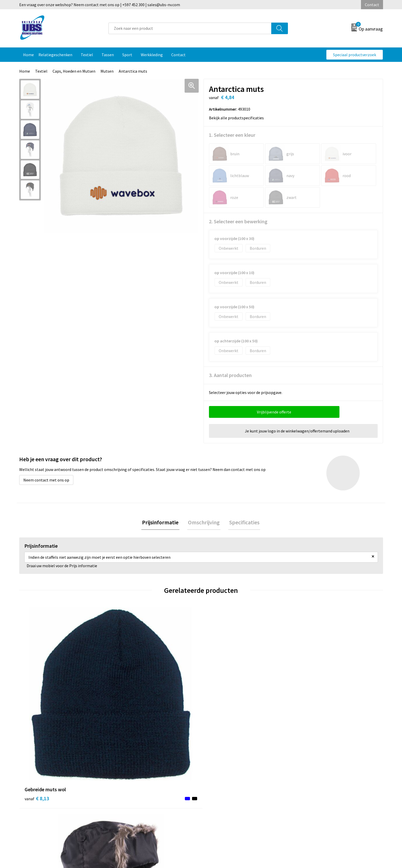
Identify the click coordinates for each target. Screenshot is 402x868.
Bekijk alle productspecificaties (238, 118)
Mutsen (107, 71)
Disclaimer (307, 777)
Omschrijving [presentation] (204, 523)
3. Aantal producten (230, 375)
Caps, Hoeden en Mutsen (74, 71)
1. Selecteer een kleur (232, 135)
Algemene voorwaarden (318, 754)
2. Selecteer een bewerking (238, 221)
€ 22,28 (311, 706)
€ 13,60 (220, 706)
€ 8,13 (37, 706)
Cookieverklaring (313, 762)
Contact (372, 5)
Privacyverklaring (313, 770)
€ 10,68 (129, 706)
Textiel (41, 71)
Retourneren (219, 762)
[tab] (162, 523)
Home (25, 71)
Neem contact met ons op (46, 480)
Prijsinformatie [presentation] (162, 523)
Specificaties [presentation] (243, 523)
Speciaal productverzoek (355, 55)
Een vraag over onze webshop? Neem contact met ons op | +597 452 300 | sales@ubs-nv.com (100, 5)
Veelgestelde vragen (135, 754)
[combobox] (190, 28)
